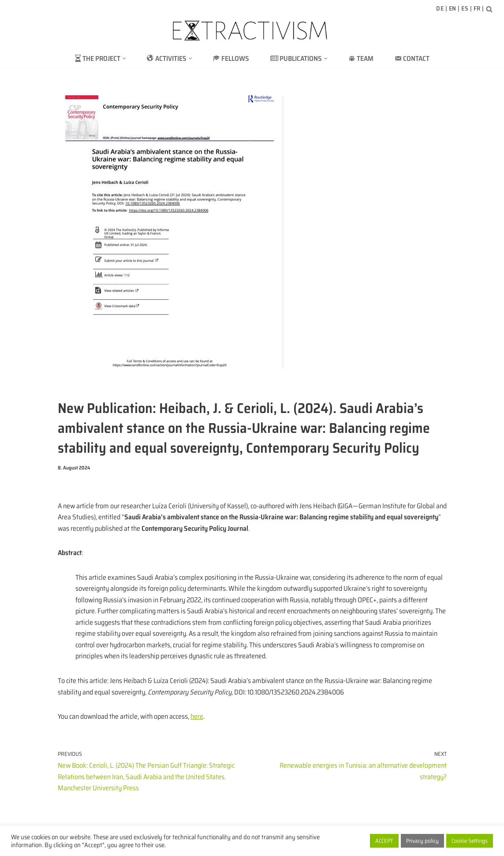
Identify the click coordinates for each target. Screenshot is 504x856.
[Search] (489, 9)
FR (477, 8)
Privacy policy (422, 841)
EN (453, 8)
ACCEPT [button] (384, 841)
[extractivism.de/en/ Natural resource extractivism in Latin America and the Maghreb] (252, 31)
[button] (123, 58)
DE (440, 8)
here (200, 717)
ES (465, 8)
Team (361, 58)
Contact (413, 58)
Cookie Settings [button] (470, 841)
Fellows (231, 58)
